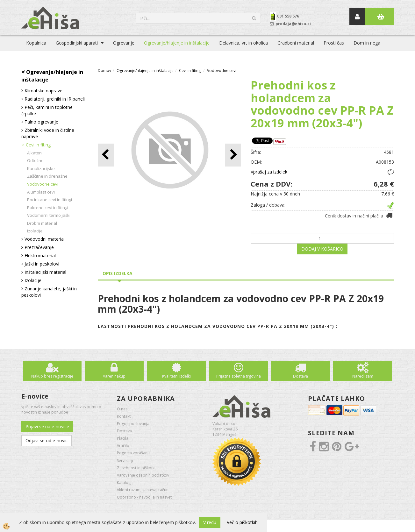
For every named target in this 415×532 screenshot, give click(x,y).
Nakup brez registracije (52, 376)
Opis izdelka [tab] (118, 273)
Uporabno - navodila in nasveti (145, 497)
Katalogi (124, 482)
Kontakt (124, 416)
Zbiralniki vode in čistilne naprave (48, 133)
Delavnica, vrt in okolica (243, 43)
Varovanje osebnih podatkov (143, 475)
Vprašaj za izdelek (269, 172)
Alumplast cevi (41, 192)
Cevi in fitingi (39, 145)
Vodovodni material (45, 239)
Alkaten (34, 153)
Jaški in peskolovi (42, 264)
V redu (210, 522)
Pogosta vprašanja (134, 453)
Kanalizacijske (41, 168)
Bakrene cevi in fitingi (48, 208)
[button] (233, 155)
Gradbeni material (296, 43)
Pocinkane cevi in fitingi (50, 200)
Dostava (301, 376)
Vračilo (123, 446)
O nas (122, 409)
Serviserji (125, 461)
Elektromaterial (40, 255)
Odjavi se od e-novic (47, 440)
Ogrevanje (124, 43)
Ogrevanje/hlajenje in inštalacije (177, 43)
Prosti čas (334, 43)
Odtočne (35, 160)
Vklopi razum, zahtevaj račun (143, 490)
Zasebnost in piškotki (136, 468)
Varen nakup (114, 376)
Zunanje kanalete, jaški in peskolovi (49, 292)
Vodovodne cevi (43, 184)
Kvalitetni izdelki (176, 376)
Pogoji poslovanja (133, 424)
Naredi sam (363, 376)
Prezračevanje (39, 247)
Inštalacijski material (45, 272)
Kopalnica (36, 43)
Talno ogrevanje (41, 122)
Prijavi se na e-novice (47, 426)
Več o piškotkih (242, 522)
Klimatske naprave (43, 91)
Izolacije (35, 231)
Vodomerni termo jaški (49, 215)
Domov (104, 71)
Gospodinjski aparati (77, 43)
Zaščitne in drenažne (47, 176)
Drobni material (42, 223)
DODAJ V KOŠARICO (322, 249)
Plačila (123, 438)
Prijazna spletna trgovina (239, 376)
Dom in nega (367, 43)
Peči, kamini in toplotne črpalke (47, 110)
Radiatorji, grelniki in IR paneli (55, 99)
